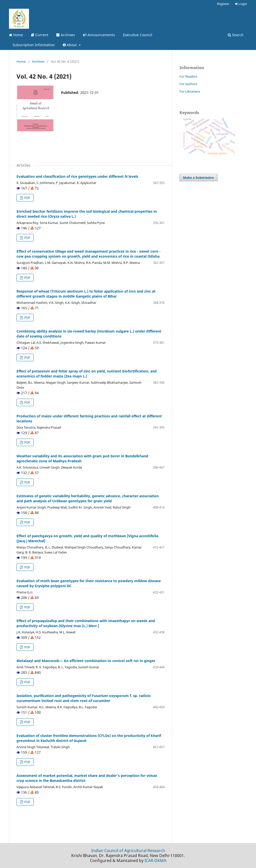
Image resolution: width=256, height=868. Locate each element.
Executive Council (138, 35)
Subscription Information (34, 45)
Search (236, 35)
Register (223, 4)
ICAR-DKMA (155, 861)
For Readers (188, 76)
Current (40, 35)
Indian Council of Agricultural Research (128, 851)
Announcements (99, 35)
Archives (66, 35)
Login (241, 4)
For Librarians (190, 91)
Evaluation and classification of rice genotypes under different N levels (77, 176)
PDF (27, 198)
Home (16, 35)
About (70, 45)
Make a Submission (198, 177)
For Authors (188, 84)
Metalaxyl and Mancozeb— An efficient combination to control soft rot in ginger (86, 661)
